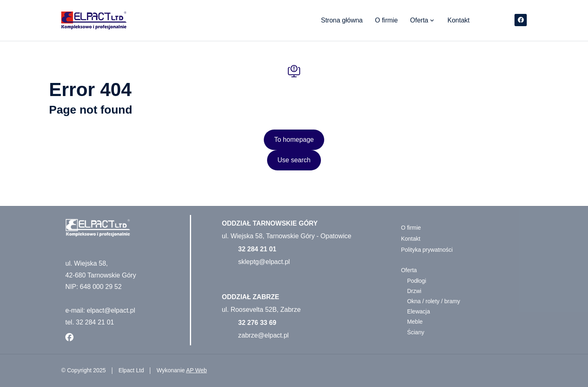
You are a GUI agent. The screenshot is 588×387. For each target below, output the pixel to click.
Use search (294, 160)
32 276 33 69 (257, 323)
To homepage (294, 140)
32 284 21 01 (257, 249)
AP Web (197, 370)
